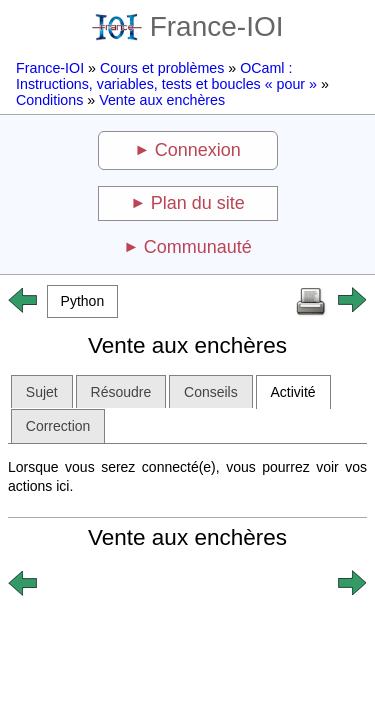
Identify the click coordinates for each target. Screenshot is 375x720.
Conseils (211, 392)
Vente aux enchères (162, 100)
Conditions (49, 100)
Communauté (198, 247)
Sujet (42, 392)
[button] (82, 301)
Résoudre (121, 392)
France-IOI (188, 26)
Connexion (198, 150)
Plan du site (198, 203)
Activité (293, 392)
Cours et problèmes (162, 68)
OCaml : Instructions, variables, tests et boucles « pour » (166, 76)
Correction (58, 426)
